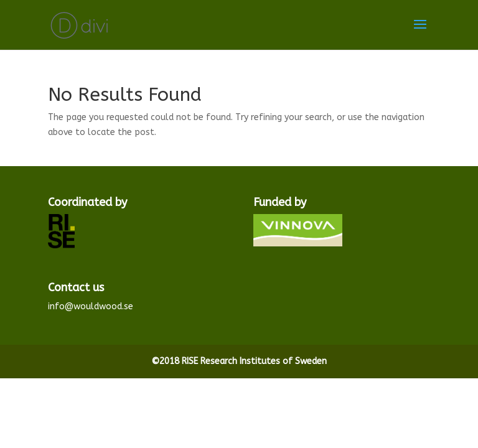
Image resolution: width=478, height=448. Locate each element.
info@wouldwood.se (91, 306)
